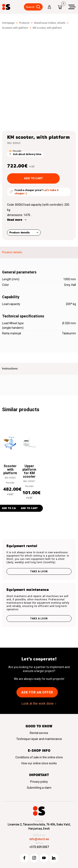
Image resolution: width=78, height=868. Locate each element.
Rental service (39, 733)
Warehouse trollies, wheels (50, 23)
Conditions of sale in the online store (39, 757)
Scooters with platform (15, 28)
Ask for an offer (37, 692)
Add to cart (33, 178)
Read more (15, 220)
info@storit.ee (39, 839)
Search (30, 7)
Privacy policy (39, 782)
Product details (20, 232)
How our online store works (39, 763)
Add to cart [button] (29, 508)
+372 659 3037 (39, 847)
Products (24, 23)
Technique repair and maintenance (39, 739)
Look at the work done (38, 704)
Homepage (8, 23)
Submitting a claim (39, 788)
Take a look (39, 571)
